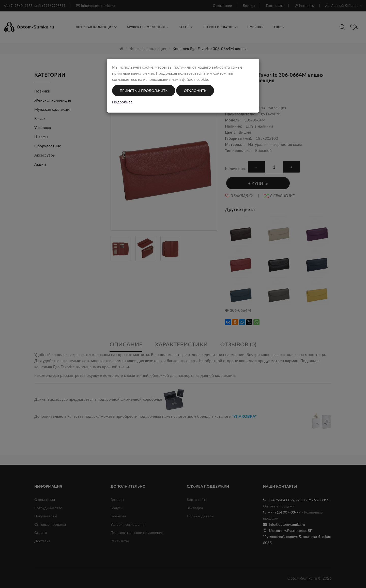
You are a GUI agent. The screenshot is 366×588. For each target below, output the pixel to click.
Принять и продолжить (144, 91)
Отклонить (195, 91)
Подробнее (122, 102)
